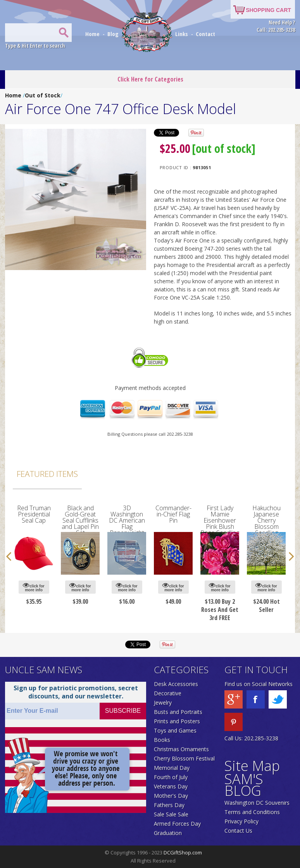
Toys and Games (175, 730)
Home (93, 34)
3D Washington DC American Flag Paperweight (127, 520)
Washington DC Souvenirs (257, 803)
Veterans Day (171, 786)
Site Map (252, 766)
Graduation (168, 833)
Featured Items (47, 474)
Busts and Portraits (178, 712)
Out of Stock (43, 95)
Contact (205, 34)
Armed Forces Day (177, 824)
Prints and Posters (177, 721)
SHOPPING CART (268, 10)
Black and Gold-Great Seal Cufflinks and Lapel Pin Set (80, 520)
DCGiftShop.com (183, 852)
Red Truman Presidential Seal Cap (34, 514)
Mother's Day (171, 796)
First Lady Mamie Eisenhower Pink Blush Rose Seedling (220, 520)
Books (162, 740)
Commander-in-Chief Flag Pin (173, 514)
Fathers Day (169, 805)
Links (182, 34)
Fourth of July (171, 777)
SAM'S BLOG (244, 785)
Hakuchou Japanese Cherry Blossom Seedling (266, 520)
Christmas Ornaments (181, 749)
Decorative (168, 693)
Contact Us (238, 831)
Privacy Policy (241, 821)
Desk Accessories (176, 684)
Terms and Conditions (252, 812)
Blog (114, 34)
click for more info (34, 587)
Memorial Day (172, 768)
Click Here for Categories (150, 79)
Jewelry (163, 703)
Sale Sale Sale (171, 814)
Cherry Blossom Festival (184, 758)
